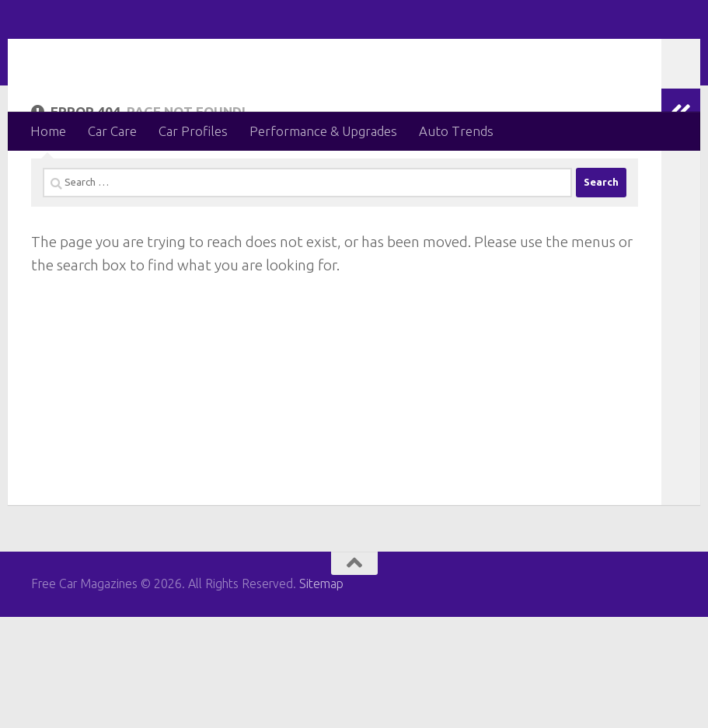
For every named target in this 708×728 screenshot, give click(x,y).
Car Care (112, 131)
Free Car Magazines (189, 56)
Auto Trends (456, 131)
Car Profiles (193, 131)
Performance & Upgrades (323, 131)
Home (48, 131)
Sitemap (321, 695)
